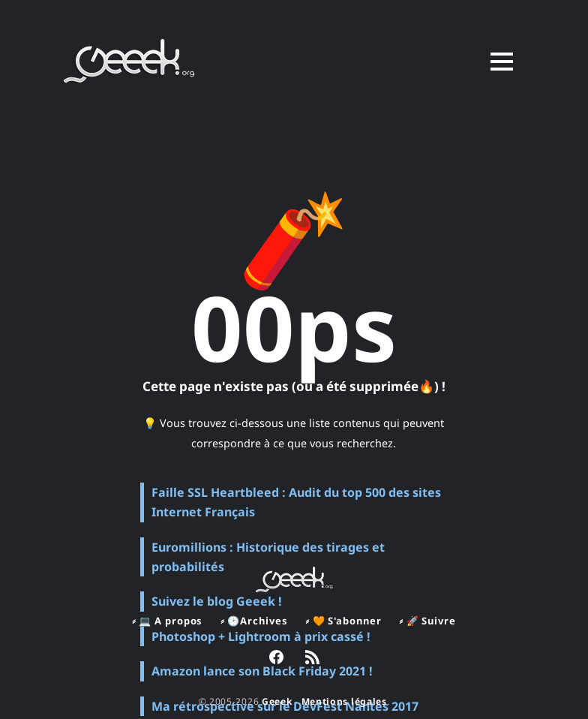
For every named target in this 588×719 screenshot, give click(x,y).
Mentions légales (344, 701)
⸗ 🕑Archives (254, 621)
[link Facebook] (276, 659)
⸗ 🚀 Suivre (427, 621)
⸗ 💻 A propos (167, 621)
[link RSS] (312, 659)
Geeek (277, 701)
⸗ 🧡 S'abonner (343, 621)
